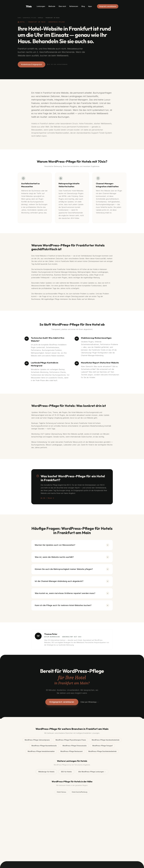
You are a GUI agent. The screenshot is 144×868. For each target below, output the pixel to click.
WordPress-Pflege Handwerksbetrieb (106, 740)
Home (19, 18)
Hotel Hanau (61, 792)
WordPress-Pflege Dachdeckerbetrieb (102, 751)
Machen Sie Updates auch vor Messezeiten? (72, 545)
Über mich (62, 6)
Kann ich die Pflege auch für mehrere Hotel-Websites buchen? (72, 605)
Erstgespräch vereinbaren (62, 702)
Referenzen (74, 6)
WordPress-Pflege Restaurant (71, 751)
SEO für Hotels (66, 772)
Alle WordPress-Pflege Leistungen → (92, 772)
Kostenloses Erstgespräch (32, 64)
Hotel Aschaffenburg (80, 792)
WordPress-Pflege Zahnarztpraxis (37, 740)
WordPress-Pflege (30, 18)
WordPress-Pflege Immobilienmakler (41, 751)
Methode (52, 6)
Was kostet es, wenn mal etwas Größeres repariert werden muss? (72, 593)
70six (29, 6)
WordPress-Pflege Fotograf (102, 746)
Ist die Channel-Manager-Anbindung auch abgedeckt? (72, 581)
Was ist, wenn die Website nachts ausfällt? (72, 557)
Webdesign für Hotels (46, 772)
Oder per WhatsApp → (90, 702)
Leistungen (41, 6)
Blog (83, 6)
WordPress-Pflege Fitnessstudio (75, 746)
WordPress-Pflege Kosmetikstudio (44, 746)
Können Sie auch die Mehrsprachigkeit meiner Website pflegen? (72, 569)
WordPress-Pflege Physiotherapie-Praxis (71, 740)
